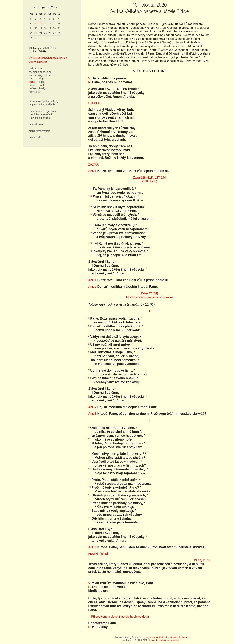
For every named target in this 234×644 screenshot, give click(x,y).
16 (36, 28)
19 (50, 28)
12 (50, 24)
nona (32, 85)
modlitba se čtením (40, 72)
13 (54, 24)
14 (59, 24)
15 (31, 28)
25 (45, 33)
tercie (32, 79)
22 (31, 33)
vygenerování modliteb (42, 105)
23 (36, 33)
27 (54, 33)
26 (50, 33)
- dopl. (41, 79)
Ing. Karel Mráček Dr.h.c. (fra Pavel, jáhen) (166, 638)
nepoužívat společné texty (44, 101)
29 (31, 38)
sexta (32, 82)
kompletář (35, 92)
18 (45, 28)
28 (59, 33)
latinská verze (36, 124)
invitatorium (36, 69)
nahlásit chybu (37, 137)
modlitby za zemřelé (40, 114)
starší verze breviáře (40, 131)
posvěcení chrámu (39, 118)
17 (41, 28)
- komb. (49, 75)
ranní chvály (36, 75)
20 (54, 28)
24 (41, 33)
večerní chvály (37, 88)
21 (59, 28)
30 (36, 38)
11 (45, 24)
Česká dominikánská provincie (164, 640)
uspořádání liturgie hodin (43, 111)
